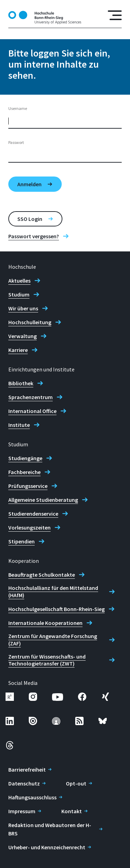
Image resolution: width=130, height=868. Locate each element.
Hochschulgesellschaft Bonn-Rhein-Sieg (57, 609)
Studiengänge (25, 458)
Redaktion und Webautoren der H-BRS (50, 829)
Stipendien (21, 541)
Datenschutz (24, 783)
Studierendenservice (33, 514)
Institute (19, 425)
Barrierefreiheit (27, 770)
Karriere (18, 350)
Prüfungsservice (28, 486)
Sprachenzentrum (31, 397)
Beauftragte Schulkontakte (42, 575)
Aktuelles (19, 281)
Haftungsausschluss (32, 797)
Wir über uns (23, 308)
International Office (32, 411)
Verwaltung (23, 336)
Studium (19, 294)
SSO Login (30, 219)
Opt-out (76, 783)
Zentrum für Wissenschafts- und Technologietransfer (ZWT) (47, 660)
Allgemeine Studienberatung (43, 500)
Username (18, 108)
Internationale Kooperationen (45, 623)
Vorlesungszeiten (29, 527)
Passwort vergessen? (34, 236)
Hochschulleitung (30, 322)
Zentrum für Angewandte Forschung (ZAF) (53, 640)
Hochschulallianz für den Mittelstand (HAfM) (53, 591)
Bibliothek (21, 383)
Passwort (16, 142)
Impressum (22, 811)
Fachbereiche (24, 472)
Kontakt (72, 811)
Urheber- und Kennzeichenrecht (47, 847)
